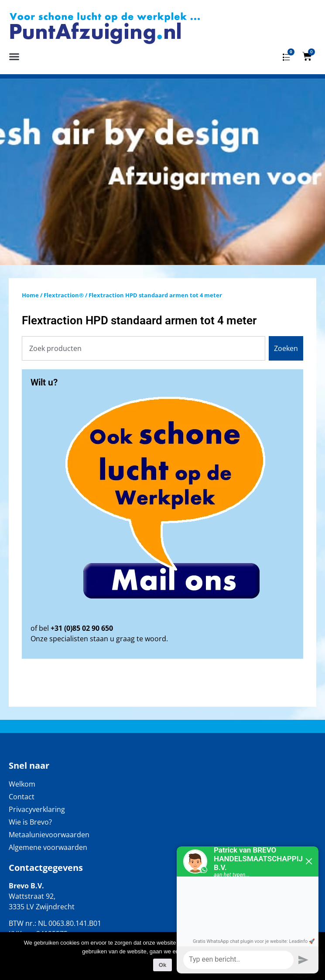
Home (30, 295)
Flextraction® (64, 295)
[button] (14, 56)
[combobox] (144, 348)
